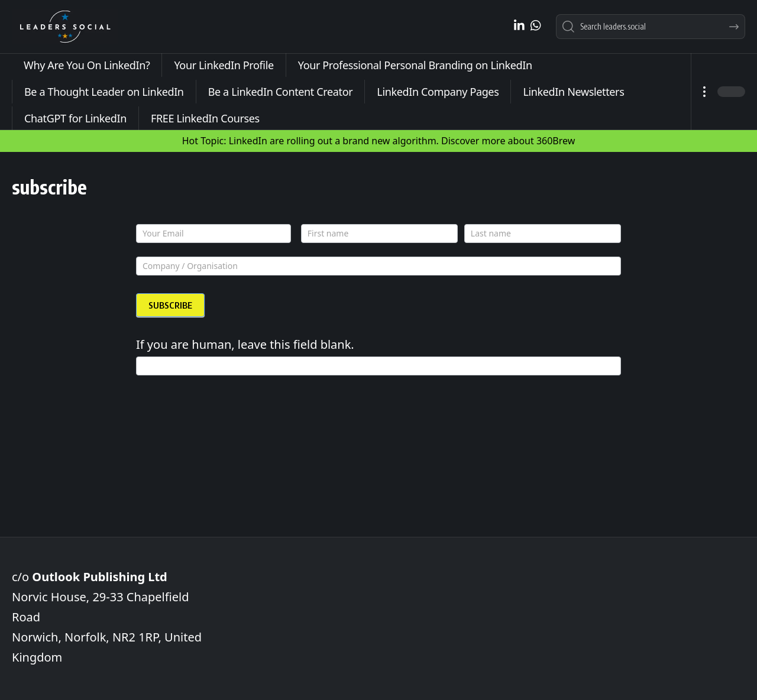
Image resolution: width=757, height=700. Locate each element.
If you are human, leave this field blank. (245, 344)
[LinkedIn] (519, 25)
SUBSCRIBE (170, 305)
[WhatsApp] (536, 25)
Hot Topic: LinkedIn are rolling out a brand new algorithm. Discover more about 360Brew (379, 141)
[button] (704, 92)
